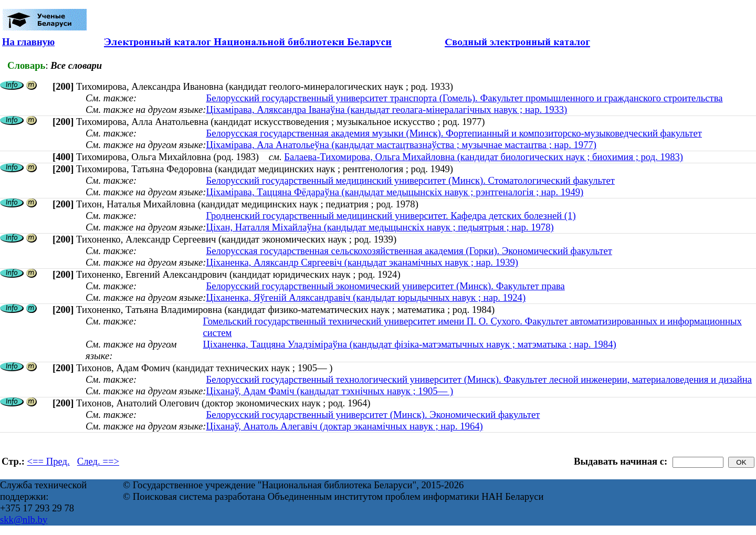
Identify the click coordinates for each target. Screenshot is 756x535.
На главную (28, 42)
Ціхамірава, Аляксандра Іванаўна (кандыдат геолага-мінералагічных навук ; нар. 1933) (386, 109)
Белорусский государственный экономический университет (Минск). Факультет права (385, 286)
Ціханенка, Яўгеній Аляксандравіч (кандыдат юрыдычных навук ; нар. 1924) (366, 297)
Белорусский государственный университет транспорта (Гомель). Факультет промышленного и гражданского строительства (464, 98)
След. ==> (98, 461)
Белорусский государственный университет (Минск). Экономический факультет (373, 415)
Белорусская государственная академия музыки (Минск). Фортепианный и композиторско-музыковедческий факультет (454, 133)
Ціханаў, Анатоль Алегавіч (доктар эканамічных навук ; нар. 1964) (344, 426)
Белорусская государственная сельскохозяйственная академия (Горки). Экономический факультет (409, 251)
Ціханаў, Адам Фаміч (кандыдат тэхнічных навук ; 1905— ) (329, 391)
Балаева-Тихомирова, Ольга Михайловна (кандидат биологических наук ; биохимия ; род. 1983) (484, 157)
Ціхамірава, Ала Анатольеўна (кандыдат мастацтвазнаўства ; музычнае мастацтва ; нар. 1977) (401, 145)
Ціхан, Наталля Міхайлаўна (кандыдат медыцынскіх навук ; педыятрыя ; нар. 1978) (380, 227)
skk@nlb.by (24, 520)
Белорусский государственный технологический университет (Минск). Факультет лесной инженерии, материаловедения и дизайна (479, 379)
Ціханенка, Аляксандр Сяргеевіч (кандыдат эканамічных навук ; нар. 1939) (362, 262)
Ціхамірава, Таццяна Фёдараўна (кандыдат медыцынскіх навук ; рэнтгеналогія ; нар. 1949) (395, 192)
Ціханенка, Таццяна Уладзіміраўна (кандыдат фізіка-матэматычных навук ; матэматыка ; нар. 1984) (410, 344)
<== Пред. (49, 461)
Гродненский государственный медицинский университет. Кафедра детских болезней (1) (391, 216)
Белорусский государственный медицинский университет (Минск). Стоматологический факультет (410, 180)
